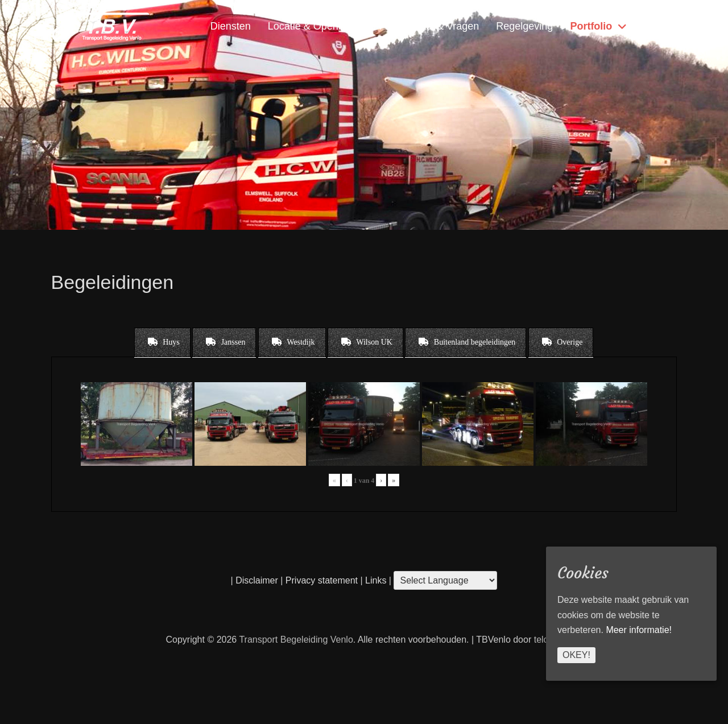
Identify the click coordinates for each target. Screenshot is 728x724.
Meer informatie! (639, 630)
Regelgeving (524, 26)
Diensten (231, 26)
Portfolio (591, 26)
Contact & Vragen (439, 26)
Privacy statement (322, 580)
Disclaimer (257, 580)
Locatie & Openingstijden (325, 26)
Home (655, 26)
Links (375, 580)
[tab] (162, 342)
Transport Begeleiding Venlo (296, 640)
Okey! (576, 655)
